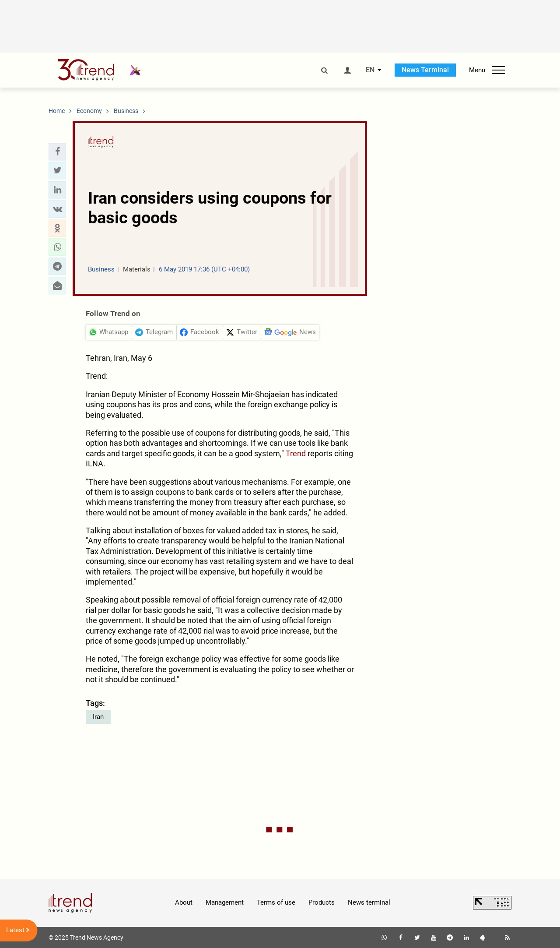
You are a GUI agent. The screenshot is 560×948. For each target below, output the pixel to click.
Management (225, 902)
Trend (296, 453)
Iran (98, 717)
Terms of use (276, 902)
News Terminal (425, 70)
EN (370, 70)
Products (322, 902)
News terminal (369, 902)
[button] (57, 152)
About (184, 902)
